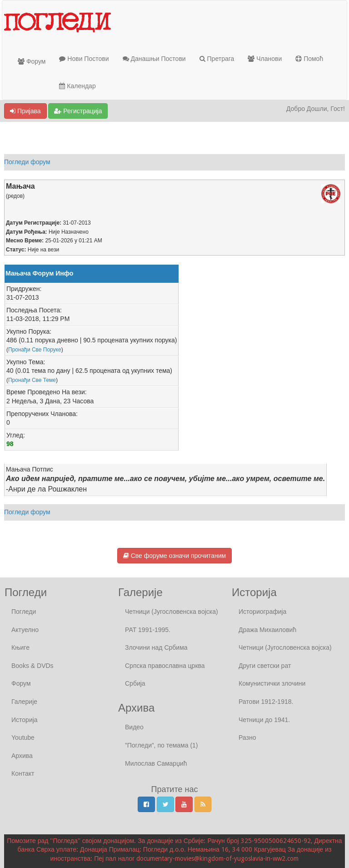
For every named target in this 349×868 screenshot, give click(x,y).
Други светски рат (265, 666)
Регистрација (78, 111)
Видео (134, 727)
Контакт (23, 773)
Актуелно (25, 630)
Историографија (262, 612)
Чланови (265, 59)
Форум (32, 61)
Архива (22, 756)
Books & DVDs (32, 666)
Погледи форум (27, 162)
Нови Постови (84, 59)
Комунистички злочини (272, 683)
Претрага (217, 59)
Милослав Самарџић (156, 763)
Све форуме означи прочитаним (174, 556)
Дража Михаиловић (267, 630)
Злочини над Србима (156, 647)
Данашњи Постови (154, 59)
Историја (25, 720)
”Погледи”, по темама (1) (162, 745)
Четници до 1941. (264, 720)
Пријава (25, 111)
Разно (247, 738)
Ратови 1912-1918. (266, 702)
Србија (135, 683)
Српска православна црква (165, 666)
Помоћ (309, 59)
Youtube (23, 738)
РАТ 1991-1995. (148, 630)
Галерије (24, 702)
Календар (77, 86)
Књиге (20, 647)
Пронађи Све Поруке (35, 350)
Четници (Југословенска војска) (172, 612)
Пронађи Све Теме (32, 380)
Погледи (24, 612)
